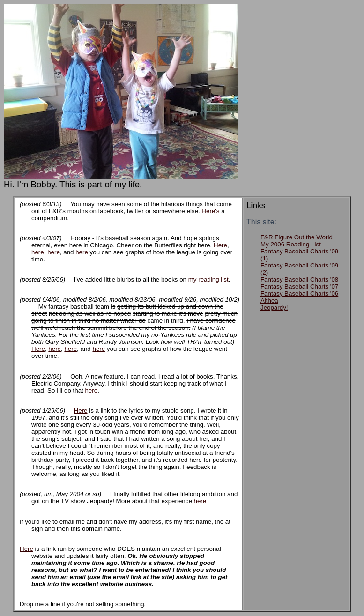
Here (220, 245)
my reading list (208, 279)
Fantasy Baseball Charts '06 (299, 293)
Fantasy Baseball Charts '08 (299, 279)
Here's (210, 211)
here (38, 252)
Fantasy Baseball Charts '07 (299, 286)
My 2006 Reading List (291, 244)
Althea (269, 301)
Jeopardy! (274, 308)
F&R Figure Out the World (297, 237)
